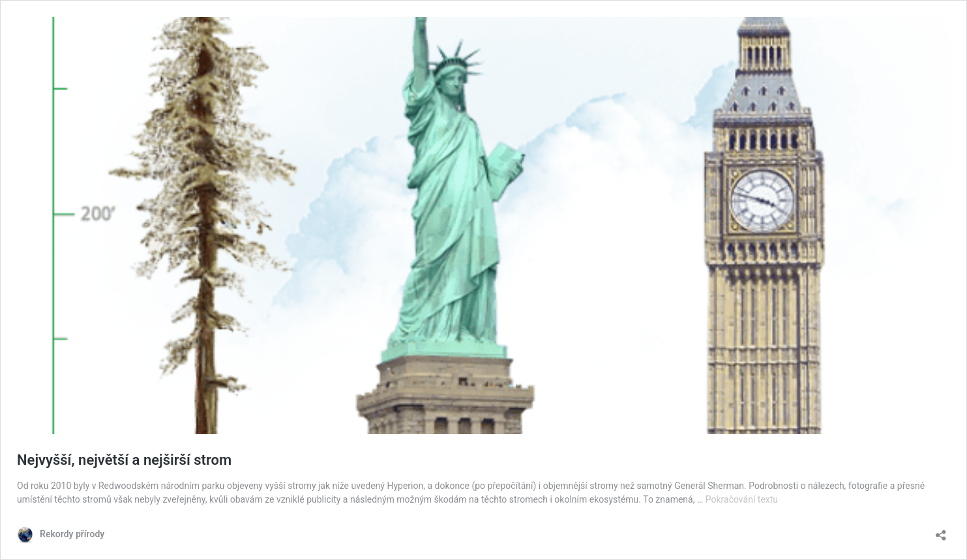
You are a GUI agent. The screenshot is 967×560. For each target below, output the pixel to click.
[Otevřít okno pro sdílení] (941, 531)
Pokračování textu (742, 499)
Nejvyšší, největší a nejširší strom (124, 460)
